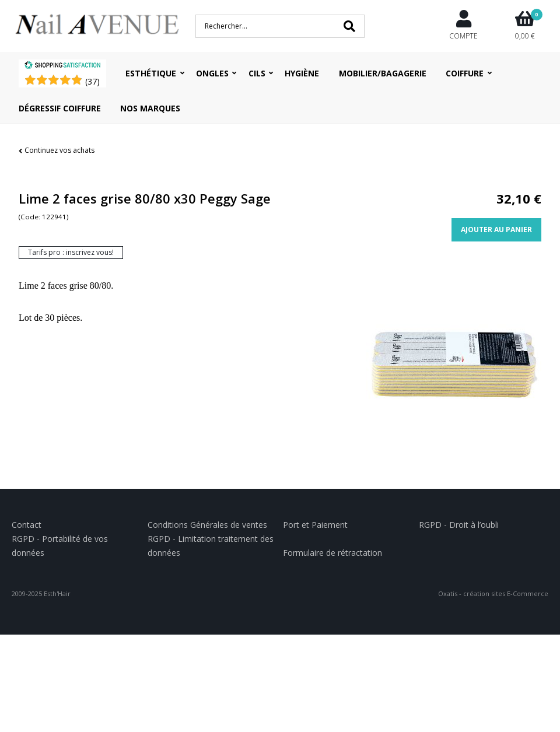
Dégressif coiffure (60, 108)
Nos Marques (150, 108)
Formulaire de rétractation (332, 553)
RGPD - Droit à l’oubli (459, 525)
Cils (257, 73)
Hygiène (302, 73)
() (92, 81)
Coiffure (465, 73)
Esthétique (151, 73)
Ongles (212, 73)
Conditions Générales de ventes (207, 525)
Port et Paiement (315, 525)
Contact (27, 525)
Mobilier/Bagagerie (383, 73)
